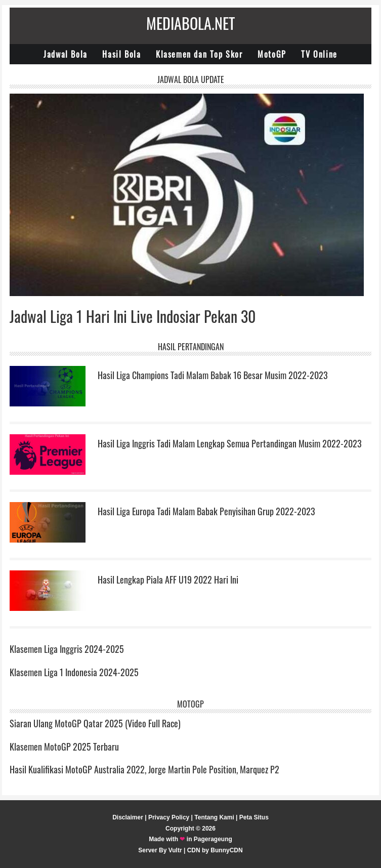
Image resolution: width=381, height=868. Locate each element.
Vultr (175, 850)
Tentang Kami (214, 817)
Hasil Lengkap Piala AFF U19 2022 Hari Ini (168, 580)
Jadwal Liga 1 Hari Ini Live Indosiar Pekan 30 (133, 316)
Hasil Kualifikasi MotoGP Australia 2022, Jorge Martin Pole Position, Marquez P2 (144, 769)
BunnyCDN (226, 850)
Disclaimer (128, 817)
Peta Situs (254, 817)
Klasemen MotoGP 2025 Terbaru (64, 747)
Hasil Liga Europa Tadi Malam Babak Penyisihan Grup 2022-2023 (206, 511)
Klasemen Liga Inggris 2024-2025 (67, 649)
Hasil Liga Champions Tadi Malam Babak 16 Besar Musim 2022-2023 (213, 375)
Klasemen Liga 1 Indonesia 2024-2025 (74, 672)
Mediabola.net (190, 23)
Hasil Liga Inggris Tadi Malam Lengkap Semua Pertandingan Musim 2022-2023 (230, 443)
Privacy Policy (169, 817)
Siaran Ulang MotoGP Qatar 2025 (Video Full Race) (95, 723)
